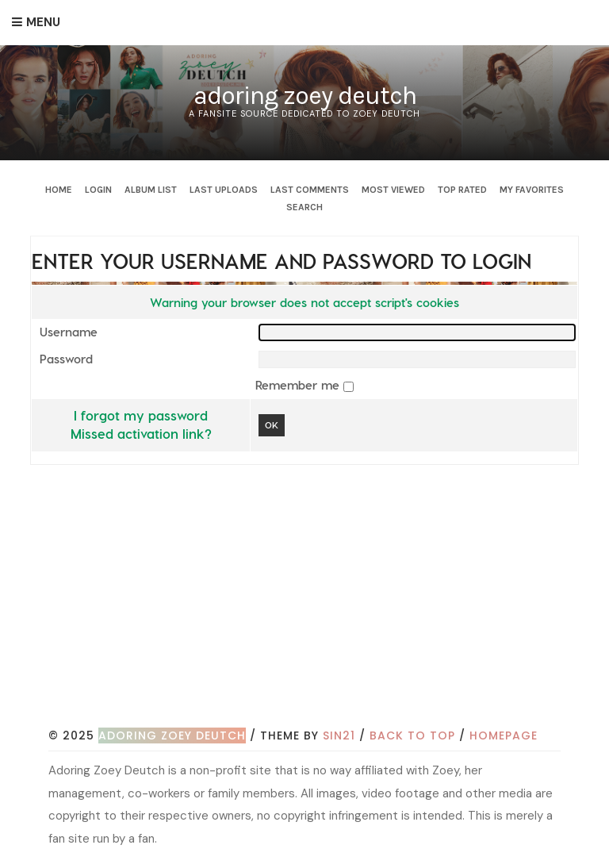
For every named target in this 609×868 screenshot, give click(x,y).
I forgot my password (141, 415)
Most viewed (393, 190)
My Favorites (532, 190)
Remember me (299, 385)
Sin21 (339, 735)
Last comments (310, 190)
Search (304, 207)
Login (98, 190)
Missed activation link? (141, 433)
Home (59, 190)
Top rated (462, 190)
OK (272, 425)
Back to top (412, 735)
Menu (43, 22)
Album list (151, 190)
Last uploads (224, 190)
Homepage (504, 735)
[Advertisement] (328, 605)
